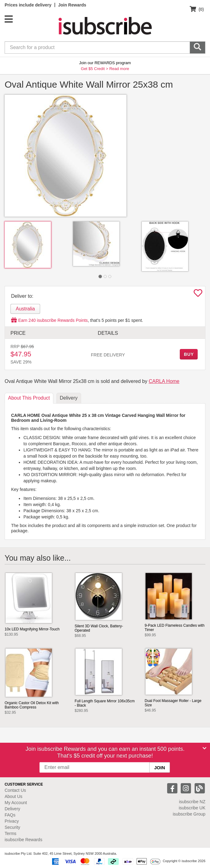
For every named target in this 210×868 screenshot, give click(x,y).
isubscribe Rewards (23, 840)
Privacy (12, 821)
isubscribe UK (192, 808)
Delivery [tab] (69, 398)
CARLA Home (164, 381)
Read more (119, 69)
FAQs (10, 815)
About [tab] (29, 398)
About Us (14, 796)
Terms (10, 833)
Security (12, 827)
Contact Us (15, 790)
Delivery (12, 809)
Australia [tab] (25, 309)
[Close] (204, 748)
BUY (189, 354)
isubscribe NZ (192, 802)
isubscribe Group (189, 814)
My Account (16, 803)
